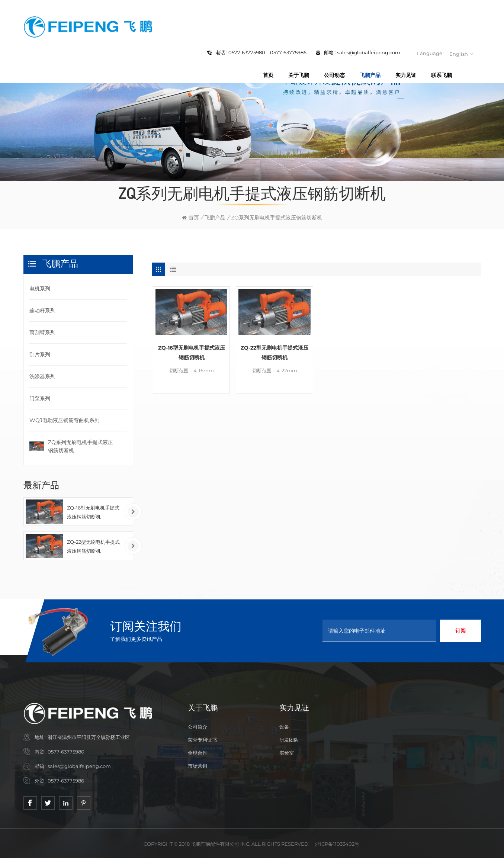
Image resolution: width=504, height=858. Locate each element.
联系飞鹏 (442, 75)
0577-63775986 (66, 781)
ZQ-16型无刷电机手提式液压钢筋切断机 (192, 353)
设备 (284, 727)
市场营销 (198, 766)
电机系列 (40, 289)
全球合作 (198, 753)
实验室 (287, 753)
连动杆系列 (42, 311)
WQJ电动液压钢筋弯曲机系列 (65, 420)
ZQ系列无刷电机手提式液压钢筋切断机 (81, 446)
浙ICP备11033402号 (337, 844)
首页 (268, 75)
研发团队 (289, 740)
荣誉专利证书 (202, 740)
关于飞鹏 (299, 75)
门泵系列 (40, 398)
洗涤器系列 (42, 376)
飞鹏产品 (370, 75)
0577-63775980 (66, 752)
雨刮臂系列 (42, 332)
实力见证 (406, 75)
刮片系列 (40, 354)
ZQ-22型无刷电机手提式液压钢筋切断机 (275, 353)
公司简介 (198, 727)
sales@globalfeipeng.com (369, 52)
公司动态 (334, 75)
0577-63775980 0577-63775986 (267, 52)
